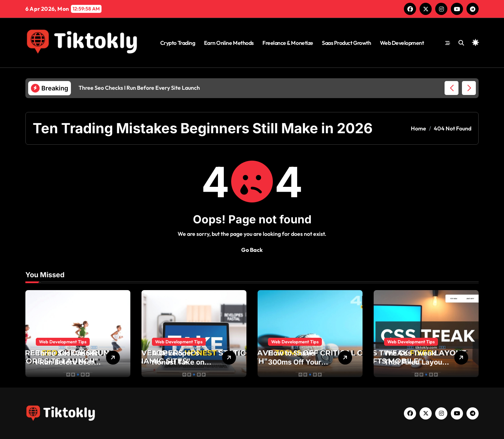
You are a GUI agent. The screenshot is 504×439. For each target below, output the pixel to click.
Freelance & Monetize (288, 43)
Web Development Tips (63, 342)
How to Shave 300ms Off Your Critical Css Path (296, 362)
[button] (469, 88)
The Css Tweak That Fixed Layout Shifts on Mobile (414, 362)
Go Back (252, 250)
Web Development (402, 43)
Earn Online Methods (229, 43)
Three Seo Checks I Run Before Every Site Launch (67, 362)
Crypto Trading (178, 43)
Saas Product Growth (346, 43)
